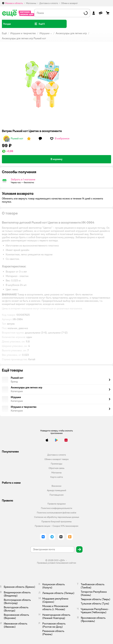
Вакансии (56, 486)
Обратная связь (56, 468)
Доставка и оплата (57, 455)
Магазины (56, 473)
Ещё (4, 33)
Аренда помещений (57, 490)
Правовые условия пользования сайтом (56, 563)
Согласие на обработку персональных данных (57, 517)
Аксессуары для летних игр (71, 33)
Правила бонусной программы (56, 521)
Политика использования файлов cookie (56, 513)
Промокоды (56, 464)
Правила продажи (57, 504)
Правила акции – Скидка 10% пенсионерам (56, 526)
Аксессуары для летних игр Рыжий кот (24, 38)
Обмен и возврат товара (56, 459)
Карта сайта (57, 477)
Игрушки (45, 33)
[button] (39, 24)
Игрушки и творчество (23, 33)
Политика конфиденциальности (57, 508)
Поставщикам (56, 495)
